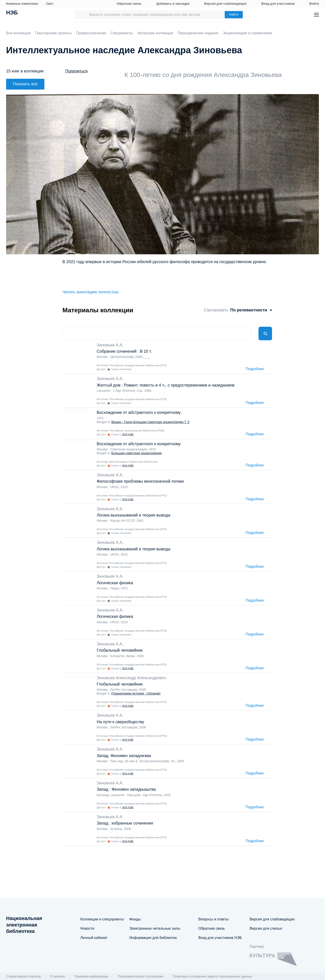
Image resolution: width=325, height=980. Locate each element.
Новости (87, 928)
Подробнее (255, 369)
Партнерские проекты (53, 33)
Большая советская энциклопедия (136, 453)
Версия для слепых (266, 928)
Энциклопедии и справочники (247, 33)
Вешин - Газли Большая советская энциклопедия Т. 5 (150, 422)
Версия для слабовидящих (225, 4)
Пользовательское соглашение (141, 976)
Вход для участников (278, 4)
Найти (234, 14)
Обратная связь (129, 4)
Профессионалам (91, 33)
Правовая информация (91, 976)
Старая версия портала (23, 976)
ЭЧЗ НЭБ (128, 434)
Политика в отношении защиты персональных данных (213, 976)
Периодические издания (198, 33)
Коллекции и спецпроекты (102, 919)
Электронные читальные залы (155, 928)
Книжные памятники (22, 4)
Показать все (25, 84)
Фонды (135, 919)
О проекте (57, 976)
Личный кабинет (94, 938)
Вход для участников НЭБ (220, 938)
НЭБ (12, 13)
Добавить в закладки (173, 4)
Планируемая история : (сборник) (136, 693)
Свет (50, 4)
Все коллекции (18, 33)
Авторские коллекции (155, 33)
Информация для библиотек (153, 938)
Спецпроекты (122, 33)
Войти (314, 4)
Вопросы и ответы (214, 919)
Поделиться (76, 71)
